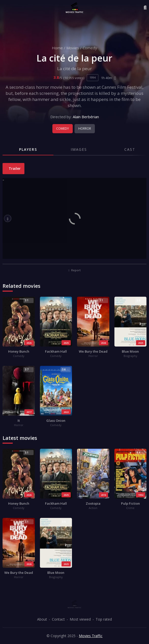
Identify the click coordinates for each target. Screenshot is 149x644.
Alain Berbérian (86, 117)
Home (57, 48)
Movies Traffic (91, 636)
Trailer (14, 168)
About (42, 619)
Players (28, 149)
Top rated (104, 619)
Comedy (90, 48)
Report (74, 270)
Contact (58, 619)
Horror (85, 129)
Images (79, 149)
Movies (73, 48)
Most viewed (80, 619)
